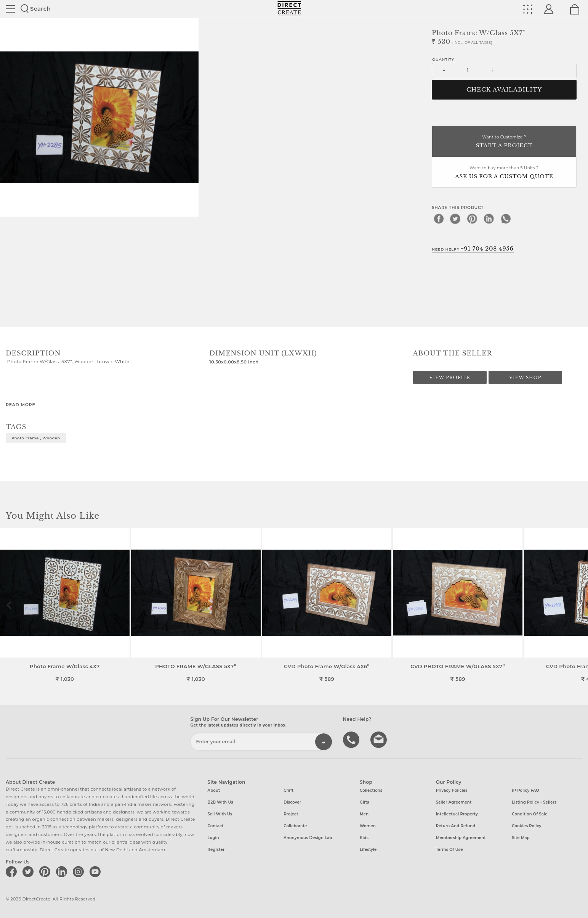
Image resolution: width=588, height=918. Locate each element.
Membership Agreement (461, 838)
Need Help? (473, 249)
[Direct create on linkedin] (63, 871)
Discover (292, 802)
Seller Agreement (454, 802)
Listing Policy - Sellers (534, 802)
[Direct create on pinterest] (46, 871)
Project (291, 814)
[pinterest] (472, 219)
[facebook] (439, 219)
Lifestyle (368, 850)
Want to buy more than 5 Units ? (504, 173)
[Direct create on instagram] (80, 871)
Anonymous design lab (308, 838)
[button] (579, 605)
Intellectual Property (457, 814)
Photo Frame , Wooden (36, 438)
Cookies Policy (526, 826)
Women (368, 826)
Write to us (380, 739)
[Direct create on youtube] (96, 871)
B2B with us (220, 802)
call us (352, 739)
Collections (371, 790)
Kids (364, 838)
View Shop (525, 378)
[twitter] (455, 219)
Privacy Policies (452, 790)
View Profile (450, 378)
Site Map (521, 838)
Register (216, 850)
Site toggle (10, 9)
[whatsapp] (506, 219)
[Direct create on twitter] (29, 871)
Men (364, 814)
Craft (288, 790)
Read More (20, 405)
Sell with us (220, 814)
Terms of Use (449, 850)
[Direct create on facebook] (13, 871)
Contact (216, 826)
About (214, 790)
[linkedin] (489, 219)
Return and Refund (456, 826)
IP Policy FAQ (526, 790)
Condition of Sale (530, 814)
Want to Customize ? (504, 142)
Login (213, 838)
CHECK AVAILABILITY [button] (504, 90)
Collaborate (295, 826)
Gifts (364, 802)
